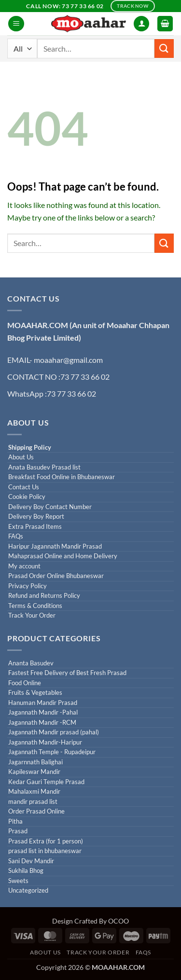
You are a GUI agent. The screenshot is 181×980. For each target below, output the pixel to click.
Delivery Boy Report (36, 517)
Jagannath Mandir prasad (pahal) (54, 732)
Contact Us (24, 487)
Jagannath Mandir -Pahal (43, 712)
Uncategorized (28, 890)
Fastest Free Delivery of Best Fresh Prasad (67, 673)
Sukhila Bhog (26, 871)
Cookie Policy (27, 497)
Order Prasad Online (36, 811)
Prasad (18, 831)
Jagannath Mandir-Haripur (45, 742)
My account (24, 566)
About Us (21, 457)
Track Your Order (32, 615)
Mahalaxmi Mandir (34, 792)
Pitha (15, 821)
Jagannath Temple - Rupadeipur (52, 752)
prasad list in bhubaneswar (45, 851)
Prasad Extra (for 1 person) (46, 841)
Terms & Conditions (35, 606)
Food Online (25, 683)
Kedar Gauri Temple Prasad (46, 782)
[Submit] (164, 48)
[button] (16, 24)
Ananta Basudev (31, 663)
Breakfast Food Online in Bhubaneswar (62, 477)
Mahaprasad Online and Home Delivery (63, 556)
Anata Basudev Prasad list (44, 467)
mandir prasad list (33, 802)
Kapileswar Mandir (34, 772)
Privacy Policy (28, 586)
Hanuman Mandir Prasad (43, 703)
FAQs (16, 536)
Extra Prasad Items (35, 527)
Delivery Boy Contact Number (50, 507)
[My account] (141, 24)
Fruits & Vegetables (35, 693)
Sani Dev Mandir (31, 861)
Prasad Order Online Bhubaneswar (56, 576)
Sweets (18, 881)
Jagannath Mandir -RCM (42, 723)
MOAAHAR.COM (38, 325)
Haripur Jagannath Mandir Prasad (55, 546)
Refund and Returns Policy (44, 596)
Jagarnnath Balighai (35, 762)
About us (45, 952)
